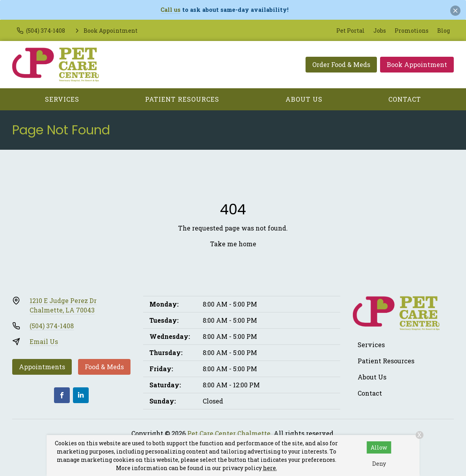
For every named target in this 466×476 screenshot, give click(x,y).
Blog (444, 31)
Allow (379, 447)
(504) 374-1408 (52, 326)
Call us (171, 10)
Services (62, 99)
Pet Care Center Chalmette (229, 433)
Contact (405, 99)
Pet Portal (350, 31)
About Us (304, 99)
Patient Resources (182, 99)
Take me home (233, 244)
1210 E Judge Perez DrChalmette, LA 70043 (63, 305)
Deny (379, 464)
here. (270, 468)
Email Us (44, 341)
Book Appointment (417, 64)
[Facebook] (62, 395)
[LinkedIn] (81, 395)
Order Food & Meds (341, 64)
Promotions (412, 31)
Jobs (380, 31)
